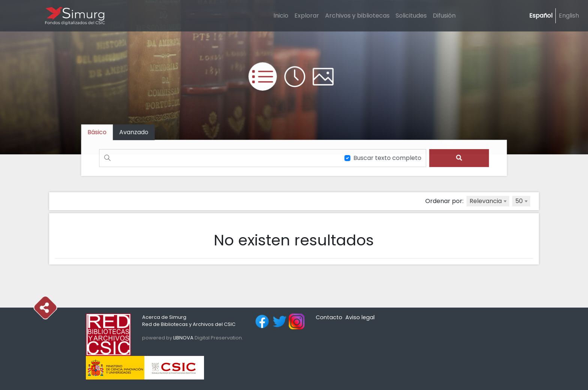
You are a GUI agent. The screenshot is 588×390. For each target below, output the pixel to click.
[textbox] (488, 201)
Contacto (329, 317)
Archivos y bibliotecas (357, 16)
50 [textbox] (519, 201)
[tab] (136, 132)
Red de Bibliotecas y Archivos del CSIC (189, 324)
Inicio (281, 16)
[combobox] (488, 201)
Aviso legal (360, 317)
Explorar (307, 16)
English (569, 16)
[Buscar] (219, 158)
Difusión (444, 16)
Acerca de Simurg (164, 317)
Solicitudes (411, 16)
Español (541, 16)
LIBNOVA (183, 338)
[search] (457, 158)
